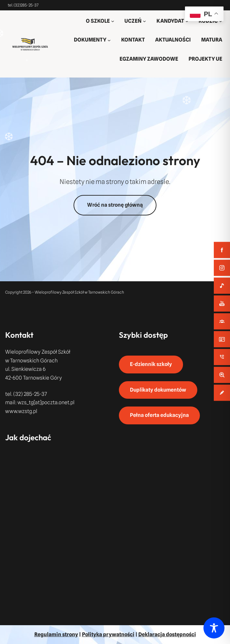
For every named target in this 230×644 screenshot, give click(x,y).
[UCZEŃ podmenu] (144, 21)
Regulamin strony (56, 634)
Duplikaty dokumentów (158, 390)
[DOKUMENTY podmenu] (109, 40)
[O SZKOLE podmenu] (113, 21)
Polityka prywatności (108, 634)
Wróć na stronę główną (115, 205)
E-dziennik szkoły (151, 364)
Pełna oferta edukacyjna (159, 415)
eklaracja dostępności (169, 634)
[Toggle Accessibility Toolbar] (214, 628)
